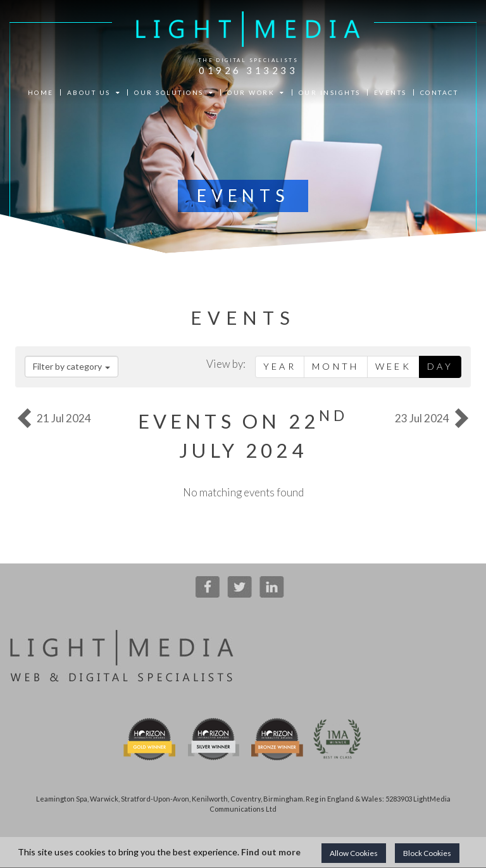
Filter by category (72, 366)
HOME (41, 92)
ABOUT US (94, 92)
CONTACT (439, 92)
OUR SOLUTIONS (174, 92)
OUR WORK (256, 92)
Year (280, 366)
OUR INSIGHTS (330, 92)
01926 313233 (248, 70)
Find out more (271, 852)
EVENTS (390, 92)
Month (336, 366)
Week (393, 366)
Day (440, 366)
